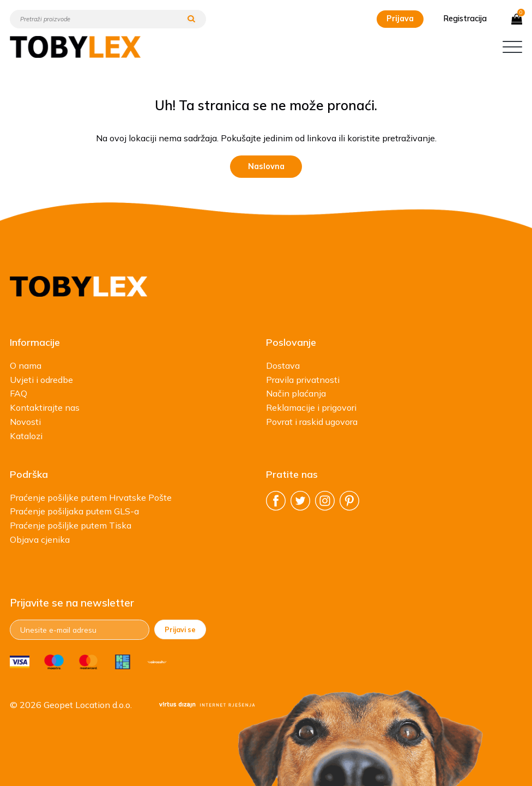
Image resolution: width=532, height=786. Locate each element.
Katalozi (26, 436)
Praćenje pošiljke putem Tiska (71, 525)
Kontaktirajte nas (45, 407)
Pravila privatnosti (303, 380)
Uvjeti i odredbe (41, 380)
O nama (26, 365)
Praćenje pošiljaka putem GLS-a (74, 511)
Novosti (25, 422)
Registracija (465, 19)
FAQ (19, 393)
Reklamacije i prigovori (311, 407)
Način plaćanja (296, 393)
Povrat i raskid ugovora (312, 422)
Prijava (400, 19)
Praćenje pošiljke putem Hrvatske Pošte (91, 497)
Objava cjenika (40, 539)
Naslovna (266, 166)
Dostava (283, 365)
